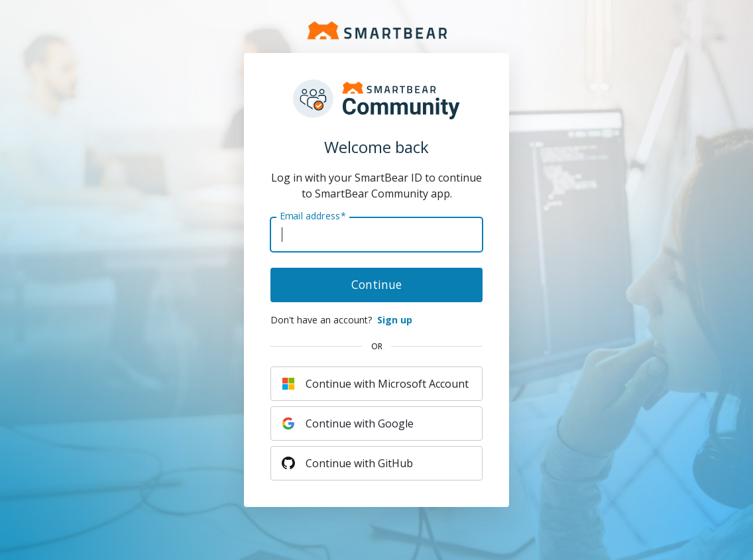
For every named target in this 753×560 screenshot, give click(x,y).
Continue (376, 284)
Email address (313, 216)
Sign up (395, 320)
